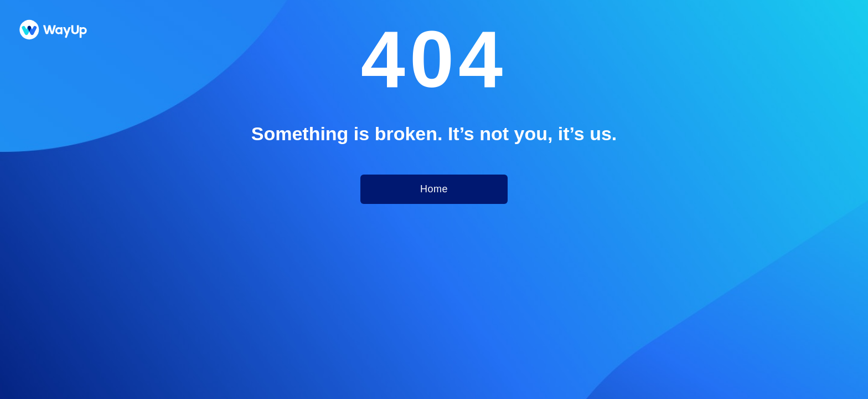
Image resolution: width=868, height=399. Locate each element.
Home (434, 189)
